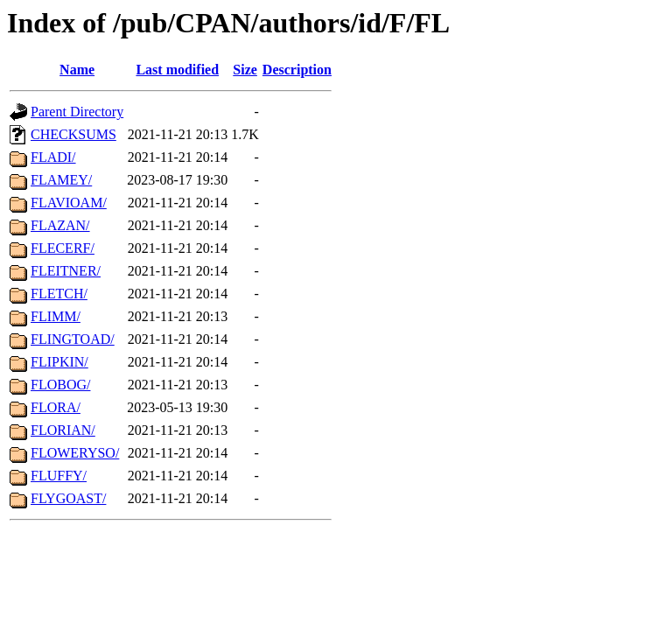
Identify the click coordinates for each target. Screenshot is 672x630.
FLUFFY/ (59, 476)
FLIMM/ (56, 316)
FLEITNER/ (66, 271)
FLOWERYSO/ (75, 453)
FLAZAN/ (60, 225)
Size (245, 70)
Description (297, 70)
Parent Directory (77, 112)
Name (77, 70)
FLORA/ (56, 407)
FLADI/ (53, 157)
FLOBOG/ (60, 385)
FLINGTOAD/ (73, 339)
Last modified (177, 70)
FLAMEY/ (61, 180)
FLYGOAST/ (68, 498)
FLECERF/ (63, 248)
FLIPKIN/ (59, 362)
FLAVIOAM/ (69, 203)
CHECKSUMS (73, 134)
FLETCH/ (59, 294)
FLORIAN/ (63, 430)
